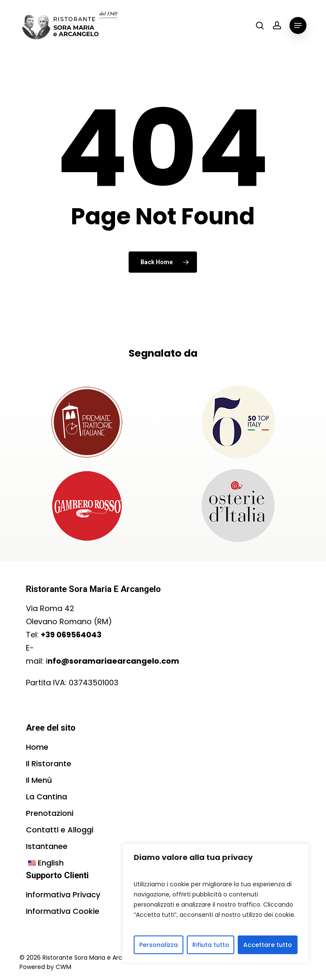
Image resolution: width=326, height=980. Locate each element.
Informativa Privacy (63, 895)
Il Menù (39, 780)
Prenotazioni (50, 813)
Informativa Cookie (63, 911)
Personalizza (159, 945)
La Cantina (46, 797)
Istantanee (47, 846)
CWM (63, 967)
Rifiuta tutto (211, 945)
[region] (216, 903)
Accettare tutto (268, 945)
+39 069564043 (71, 635)
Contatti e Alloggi (60, 830)
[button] (298, 25)
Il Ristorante (49, 764)
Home (37, 747)
